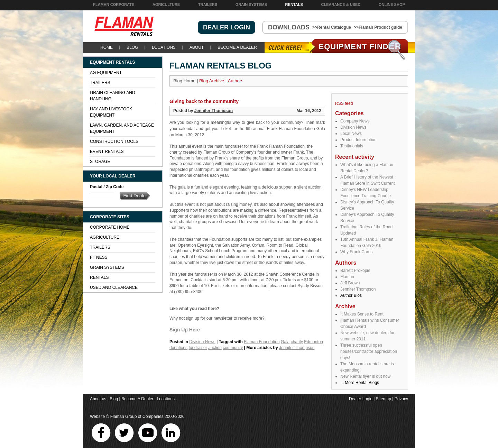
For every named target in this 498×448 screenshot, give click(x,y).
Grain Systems (251, 4)
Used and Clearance (114, 287)
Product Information (358, 140)
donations (178, 348)
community (233, 348)
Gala (285, 342)
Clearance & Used (341, 4)
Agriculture (166, 4)
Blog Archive (212, 81)
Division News (353, 127)
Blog (132, 47)
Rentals (294, 4)
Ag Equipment (106, 73)
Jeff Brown (350, 283)
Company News (355, 121)
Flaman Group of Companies (137, 417)
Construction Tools (114, 141)
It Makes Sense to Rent (362, 314)
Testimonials (352, 146)
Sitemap (384, 399)
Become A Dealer (237, 47)
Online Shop (392, 4)
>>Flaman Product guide (378, 27)
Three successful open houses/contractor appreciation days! (369, 351)
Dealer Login (361, 399)
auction (215, 348)
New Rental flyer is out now (365, 376)
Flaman (347, 277)
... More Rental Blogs (360, 383)
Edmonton (313, 342)
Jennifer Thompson (358, 289)
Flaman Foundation (262, 342)
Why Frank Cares (356, 252)
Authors (236, 81)
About (197, 47)
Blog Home (184, 81)
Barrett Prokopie (355, 271)
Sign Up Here (185, 330)
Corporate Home (110, 227)
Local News (351, 134)
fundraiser (198, 348)
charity (297, 342)
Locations (164, 47)
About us (98, 399)
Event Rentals (107, 152)
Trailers (208, 4)
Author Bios (351, 295)
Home (107, 47)
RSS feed (344, 103)
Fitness (99, 257)
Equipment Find (360, 47)
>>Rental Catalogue (332, 27)
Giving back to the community (204, 101)
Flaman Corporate (114, 4)
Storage (100, 162)
